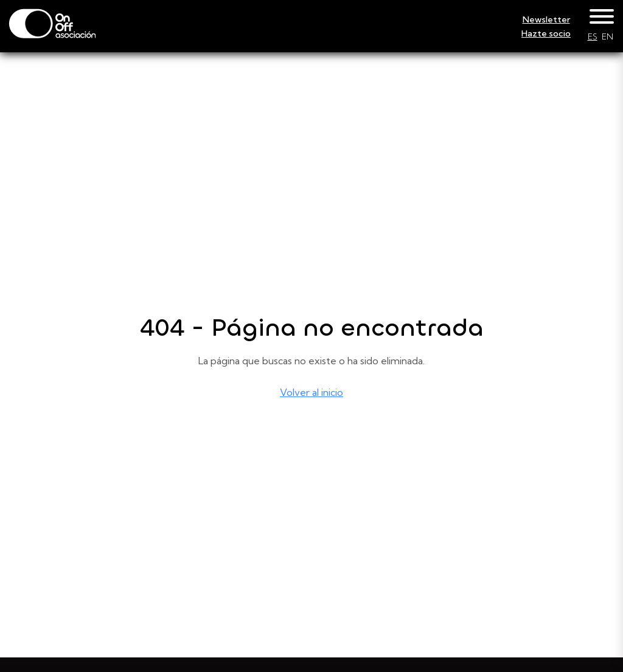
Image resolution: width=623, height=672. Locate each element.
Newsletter (546, 19)
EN (607, 36)
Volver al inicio (311, 392)
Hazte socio (546, 33)
